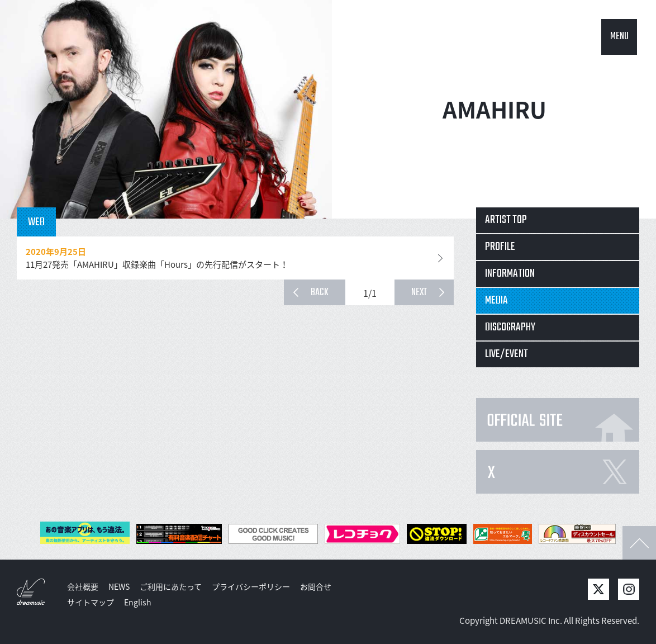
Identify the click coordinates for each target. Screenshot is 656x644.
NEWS (119, 586)
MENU (619, 37)
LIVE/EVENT (507, 354)
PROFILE (500, 247)
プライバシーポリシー (251, 586)
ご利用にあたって (171, 586)
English (138, 602)
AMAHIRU (495, 109)
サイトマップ (91, 602)
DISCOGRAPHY (510, 327)
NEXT (419, 293)
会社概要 (83, 586)
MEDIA (496, 300)
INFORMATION (510, 274)
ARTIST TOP (506, 220)
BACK (320, 293)
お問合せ (316, 586)
